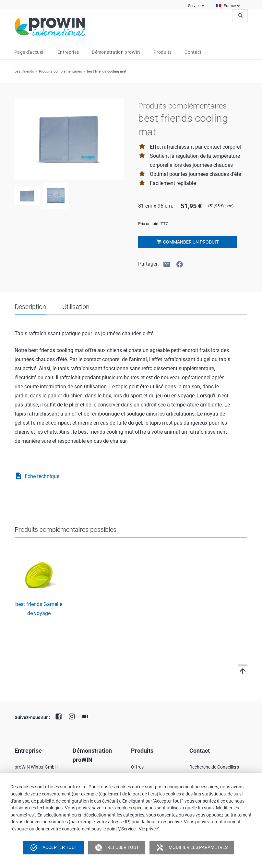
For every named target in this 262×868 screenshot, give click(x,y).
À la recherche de (240, 16)
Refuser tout (117, 848)
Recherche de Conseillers (214, 767)
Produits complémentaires (60, 71)
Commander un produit (190, 242)
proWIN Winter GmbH (36, 767)
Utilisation (76, 307)
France (230, 6)
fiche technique (37, 476)
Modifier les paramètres (192, 848)
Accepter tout (54, 848)
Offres (137, 767)
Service (194, 6)
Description (30, 307)
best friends (24, 71)
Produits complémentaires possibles (65, 530)
